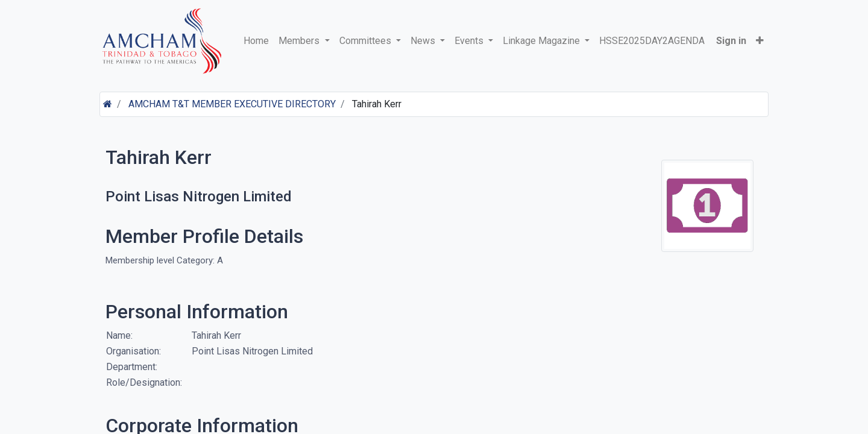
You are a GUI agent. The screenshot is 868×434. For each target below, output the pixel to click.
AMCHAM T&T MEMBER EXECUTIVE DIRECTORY (232, 104)
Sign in (731, 41)
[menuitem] (256, 41)
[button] (760, 41)
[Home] (108, 104)
